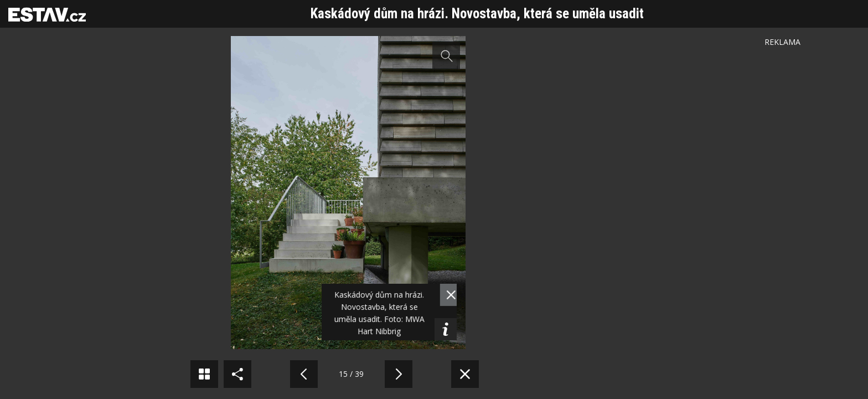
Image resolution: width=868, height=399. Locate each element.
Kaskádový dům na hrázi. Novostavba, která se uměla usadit (477, 14)
